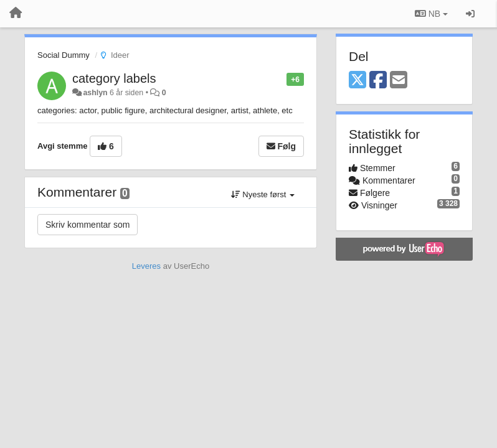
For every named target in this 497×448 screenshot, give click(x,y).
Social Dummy (64, 55)
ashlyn (95, 93)
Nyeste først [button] (263, 194)
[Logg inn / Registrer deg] (470, 14)
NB (431, 14)
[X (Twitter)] (357, 81)
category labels (114, 78)
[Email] (399, 81)
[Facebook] (378, 81)
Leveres (146, 266)
